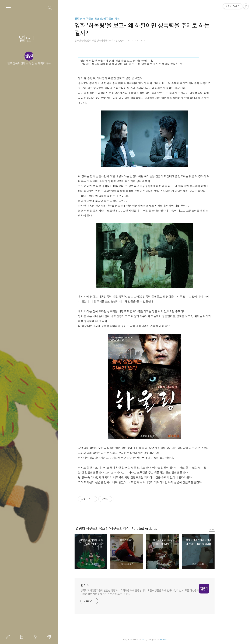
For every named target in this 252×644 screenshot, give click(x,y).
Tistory (174, 640)
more (222, 530)
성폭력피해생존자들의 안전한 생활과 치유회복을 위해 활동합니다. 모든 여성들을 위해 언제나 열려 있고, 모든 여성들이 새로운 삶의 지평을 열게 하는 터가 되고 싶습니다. (150, 592)
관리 (50, 637)
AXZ (154, 640)
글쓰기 (8, 637)
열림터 (29, 39)
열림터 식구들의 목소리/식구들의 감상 (108, 19)
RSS (36, 637)
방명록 (22, 637)
